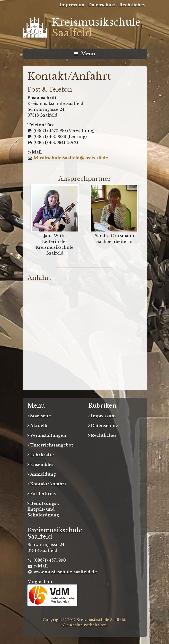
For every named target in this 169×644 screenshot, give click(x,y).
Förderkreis (43, 494)
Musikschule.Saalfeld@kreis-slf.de (71, 158)
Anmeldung (43, 474)
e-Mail (41, 566)
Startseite (40, 416)
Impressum (72, 5)
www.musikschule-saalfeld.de (65, 572)
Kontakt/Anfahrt (48, 484)
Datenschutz (102, 5)
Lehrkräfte (42, 455)
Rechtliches (132, 5)
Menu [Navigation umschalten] (85, 54)
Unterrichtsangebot (52, 445)
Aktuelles (40, 426)
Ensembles (42, 464)
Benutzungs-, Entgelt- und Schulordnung (43, 509)
